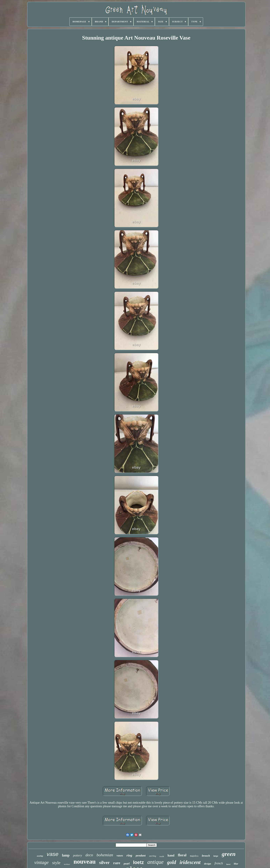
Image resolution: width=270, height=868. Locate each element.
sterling (153, 856)
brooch (206, 856)
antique (155, 862)
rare (117, 863)
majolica (194, 856)
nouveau (85, 862)
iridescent (190, 862)
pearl (127, 864)
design (208, 864)
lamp (66, 855)
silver (104, 863)
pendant (141, 856)
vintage (41, 862)
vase (53, 854)
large (216, 856)
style (56, 863)
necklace (67, 864)
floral (182, 855)
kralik (162, 856)
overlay (40, 856)
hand (171, 855)
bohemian (105, 855)
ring (129, 855)
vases (120, 856)
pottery (78, 855)
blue (236, 864)
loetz (138, 862)
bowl (228, 864)
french (219, 863)
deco (89, 855)
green (229, 854)
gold (172, 862)
